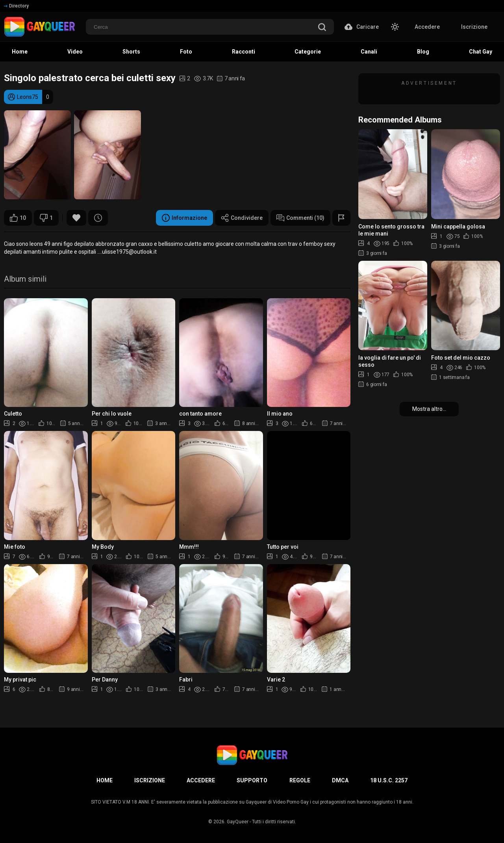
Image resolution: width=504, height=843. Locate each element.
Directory (16, 6)
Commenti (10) (300, 218)
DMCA (340, 780)
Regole (300, 780)
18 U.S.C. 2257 (389, 780)
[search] (322, 28)
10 (18, 218)
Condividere (242, 218)
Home (105, 780)
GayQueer (238, 822)
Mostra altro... (429, 409)
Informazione (184, 218)
